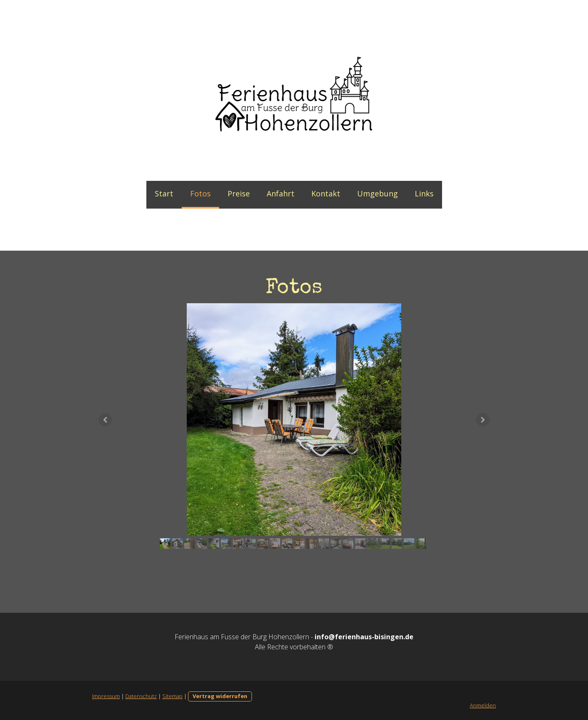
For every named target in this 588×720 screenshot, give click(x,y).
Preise (239, 193)
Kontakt (326, 193)
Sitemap (172, 696)
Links (424, 193)
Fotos (200, 193)
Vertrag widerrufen (220, 696)
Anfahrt (281, 193)
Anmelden (483, 705)
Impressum (106, 696)
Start (164, 193)
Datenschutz (141, 696)
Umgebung (377, 193)
